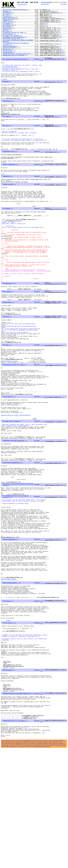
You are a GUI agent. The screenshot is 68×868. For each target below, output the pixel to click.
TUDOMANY (12, 866)
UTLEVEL (28, 866)
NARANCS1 (5, 864)
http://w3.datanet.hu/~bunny (9, 413)
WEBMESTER (38, 866)
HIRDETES (19, 861)
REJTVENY (42, 864)
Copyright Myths (22, 5)
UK (18, 866)
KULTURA (23, 863)
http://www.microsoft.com (9, 80)
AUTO (18, 860)
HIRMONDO (26, 861)
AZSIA (22, 860)
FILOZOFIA (55, 860)
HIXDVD (33, 861)
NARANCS (62, 863)
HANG (8, 861)
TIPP (7, 866)
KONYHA (59, 861)
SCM (47, 864)
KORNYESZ (10, 863)
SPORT (52, 864)
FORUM (61, 860)
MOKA (50, 863)
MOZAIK (55, 863)
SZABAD (57, 864)
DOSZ (39, 860)
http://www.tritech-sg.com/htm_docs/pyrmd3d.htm (16, 477)
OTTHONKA (26, 864)
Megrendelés (45, 4)
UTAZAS (22, 866)
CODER (34, 860)
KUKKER (17, 863)
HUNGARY (45, 861)
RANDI (36, 864)
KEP (55, 861)
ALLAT (14, 860)
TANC (3, 866)
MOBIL (46, 863)
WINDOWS (47, 866)
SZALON (63, 864)
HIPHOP (12, 861)
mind (28, 10)
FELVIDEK (45, 860)
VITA (32, 866)
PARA (32, 864)
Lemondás (63, 4)
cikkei (49, 10)
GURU (23, 2)
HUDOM (39, 861)
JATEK (51, 861)
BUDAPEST (28, 860)
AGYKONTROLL (6, 860)
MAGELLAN (35, 863)
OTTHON (19, 864)
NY (10, 864)
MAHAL (41, 863)
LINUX (29, 863)
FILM (50, 860)
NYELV (13, 864)
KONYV (4, 863)
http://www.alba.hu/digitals (9, 671)
